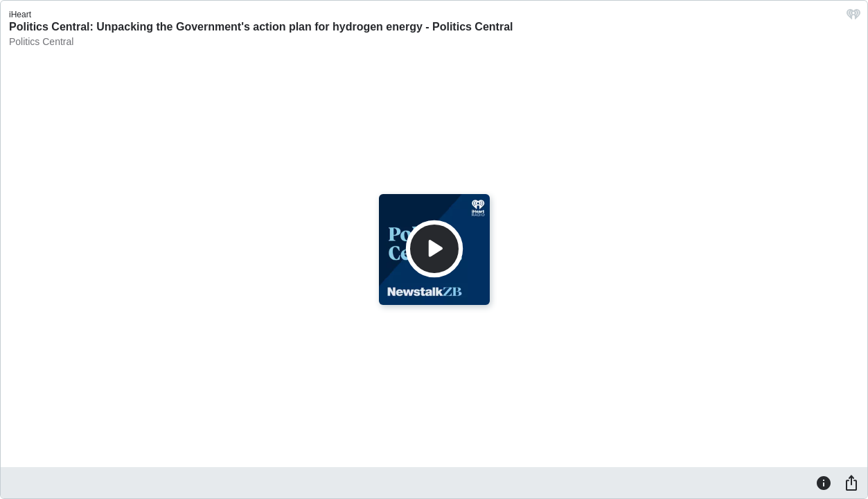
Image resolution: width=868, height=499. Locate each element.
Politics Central (41, 42)
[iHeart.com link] (853, 18)
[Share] (851, 482)
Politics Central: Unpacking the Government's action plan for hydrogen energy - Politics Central (261, 27)
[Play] (434, 249)
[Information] (824, 482)
